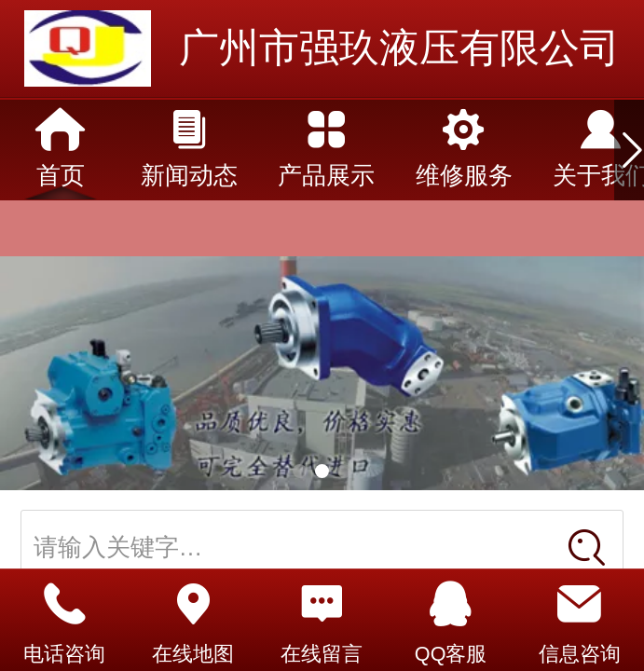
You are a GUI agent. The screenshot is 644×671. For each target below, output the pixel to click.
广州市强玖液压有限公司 (399, 48)
